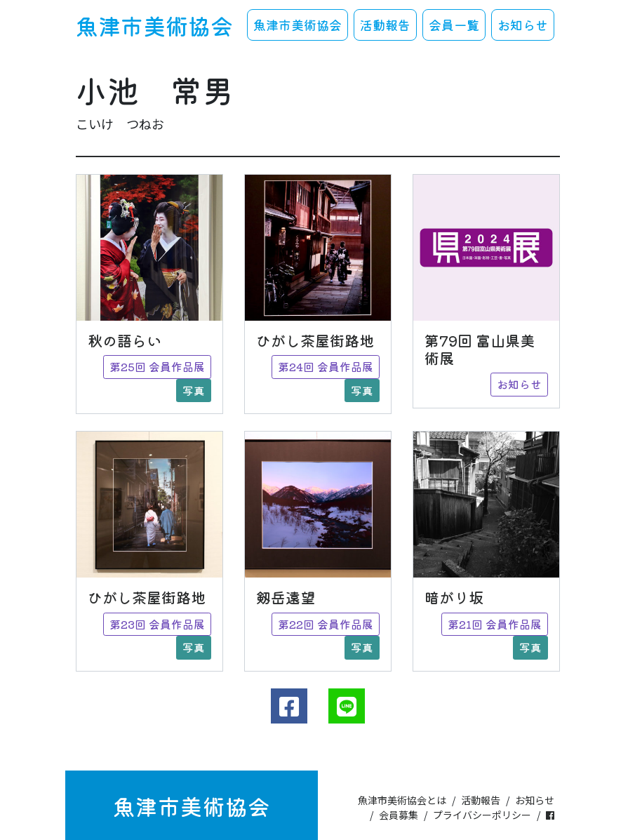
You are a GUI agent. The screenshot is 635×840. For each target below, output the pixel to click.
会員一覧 (454, 25)
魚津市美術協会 (154, 25)
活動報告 (385, 25)
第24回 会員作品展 (326, 367)
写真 (194, 391)
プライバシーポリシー (482, 815)
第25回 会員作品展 (157, 367)
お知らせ (523, 25)
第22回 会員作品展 (326, 624)
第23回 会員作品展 (157, 624)
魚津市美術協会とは (402, 800)
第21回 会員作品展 (495, 624)
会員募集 (399, 815)
